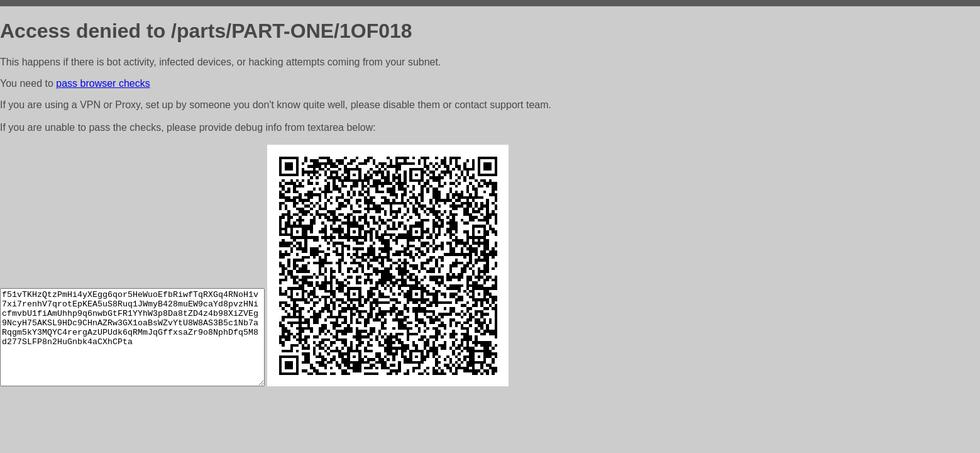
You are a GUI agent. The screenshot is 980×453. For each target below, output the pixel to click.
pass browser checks (103, 83)
